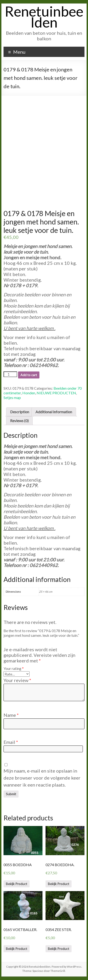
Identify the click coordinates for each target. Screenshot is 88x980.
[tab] (20, 412)
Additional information (54, 412)
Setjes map (12, 397)
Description (20, 412)
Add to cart (29, 375)
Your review (17, 680)
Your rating (14, 668)
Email (11, 742)
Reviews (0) (19, 421)
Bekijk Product (17, 884)
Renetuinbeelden (44, 17)
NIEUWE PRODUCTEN (56, 393)
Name (11, 715)
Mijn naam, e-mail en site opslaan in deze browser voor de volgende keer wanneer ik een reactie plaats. (42, 778)
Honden (29, 393)
